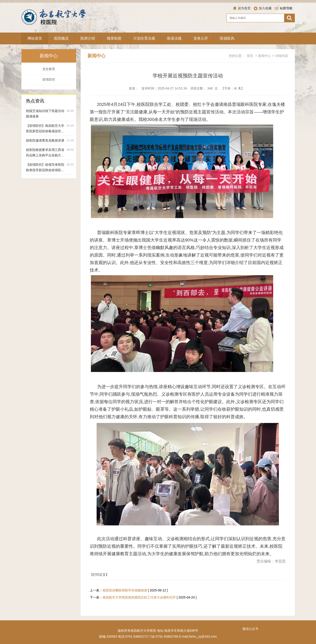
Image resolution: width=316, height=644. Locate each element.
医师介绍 (88, 38)
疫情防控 (49, 79)
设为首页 (244, 8)
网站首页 (35, 38)
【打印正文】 (99, 575)
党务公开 (201, 38)
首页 (250, 56)
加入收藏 (265, 8)
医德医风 (227, 38)
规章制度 (114, 38)
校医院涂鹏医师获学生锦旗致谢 (125, 590)
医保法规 (174, 38)
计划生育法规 (144, 38)
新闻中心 (265, 56)
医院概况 (61, 38)
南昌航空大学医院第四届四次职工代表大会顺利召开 (139, 597)
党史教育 (49, 69)
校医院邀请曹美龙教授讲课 (45, 140)
